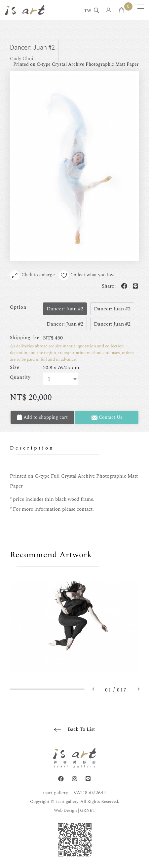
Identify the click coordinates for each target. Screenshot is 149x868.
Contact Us (107, 417)
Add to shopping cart (42, 417)
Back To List (81, 729)
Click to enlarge (32, 275)
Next (134, 689)
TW (88, 11)
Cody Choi (22, 59)
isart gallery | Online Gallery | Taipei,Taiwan (25, 10)
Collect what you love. (88, 275)
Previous (98, 689)
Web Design (65, 810)
